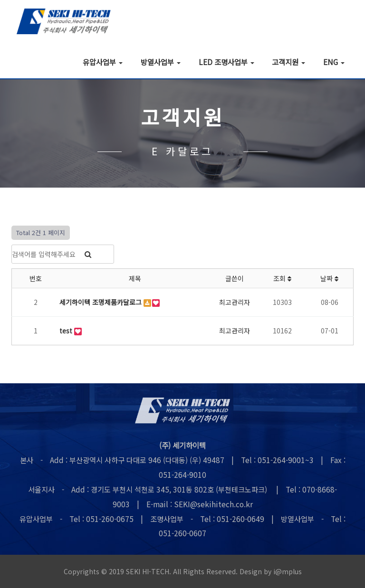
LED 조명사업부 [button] (226, 62)
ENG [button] (334, 62)
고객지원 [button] (288, 62)
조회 (282, 278)
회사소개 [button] (48, 62)
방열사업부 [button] (161, 62)
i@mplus (288, 571)
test (67, 331)
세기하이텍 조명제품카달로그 (101, 302)
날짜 (329, 278)
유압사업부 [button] (103, 62)
